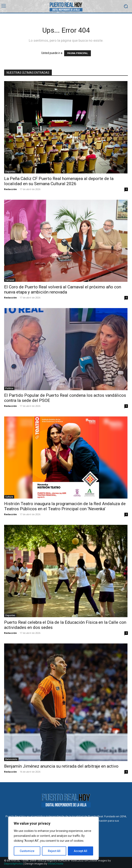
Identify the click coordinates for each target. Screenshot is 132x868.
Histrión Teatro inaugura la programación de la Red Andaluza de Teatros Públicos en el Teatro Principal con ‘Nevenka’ (65, 506)
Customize (27, 851)
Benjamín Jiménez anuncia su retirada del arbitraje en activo (61, 766)
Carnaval (10, 280)
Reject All (54, 851)
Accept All (80, 851)
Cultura (9, 497)
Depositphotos (14, 864)
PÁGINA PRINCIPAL (78, 53)
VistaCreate (56, 864)
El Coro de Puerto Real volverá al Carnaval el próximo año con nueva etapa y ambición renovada (63, 290)
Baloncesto (11, 759)
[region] (53, 838)
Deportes (10, 172)
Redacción (10, 189)
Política (9, 388)
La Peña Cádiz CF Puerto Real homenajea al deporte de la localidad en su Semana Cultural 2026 (59, 181)
